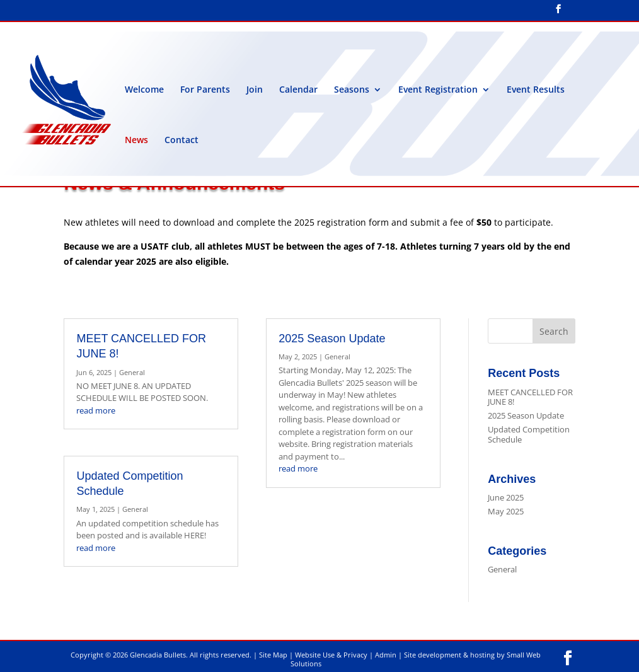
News (136, 141)
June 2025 (506, 497)
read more (96, 410)
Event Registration (438, 90)
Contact (181, 141)
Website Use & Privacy (331, 655)
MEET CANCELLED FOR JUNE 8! (530, 397)
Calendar (298, 90)
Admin (386, 655)
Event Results (536, 90)
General (132, 372)
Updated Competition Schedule (529, 434)
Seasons (352, 90)
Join (255, 90)
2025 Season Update (332, 339)
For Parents (205, 90)
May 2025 (506, 511)
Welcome (144, 90)
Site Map (273, 655)
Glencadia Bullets (158, 655)
